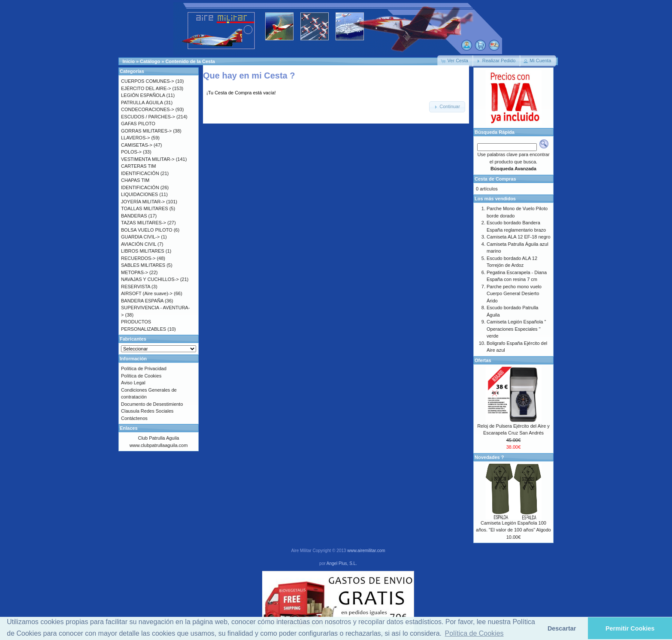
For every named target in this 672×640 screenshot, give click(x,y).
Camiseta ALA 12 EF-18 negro (519, 237)
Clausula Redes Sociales (147, 411)
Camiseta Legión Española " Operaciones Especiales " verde (516, 329)
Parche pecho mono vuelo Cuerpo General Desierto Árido (514, 294)
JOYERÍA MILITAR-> (143, 202)
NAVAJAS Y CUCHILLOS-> (150, 279)
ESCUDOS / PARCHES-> (148, 117)
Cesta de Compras (495, 179)
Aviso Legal (133, 383)
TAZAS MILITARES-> (144, 223)
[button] (455, 61)
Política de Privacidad (144, 368)
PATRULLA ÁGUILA (142, 103)
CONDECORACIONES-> (148, 109)
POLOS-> (131, 152)
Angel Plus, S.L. (342, 563)
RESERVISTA (136, 287)
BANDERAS (134, 216)
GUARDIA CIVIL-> (140, 237)
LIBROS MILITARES (143, 251)
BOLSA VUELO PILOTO (147, 230)
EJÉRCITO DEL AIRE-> (146, 88)
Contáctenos (134, 418)
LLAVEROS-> (135, 138)
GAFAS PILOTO (138, 124)
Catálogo (150, 61)
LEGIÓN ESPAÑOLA (143, 95)
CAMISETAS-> (137, 145)
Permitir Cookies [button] (630, 628)
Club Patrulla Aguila (158, 438)
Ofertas (483, 360)
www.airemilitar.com (366, 551)
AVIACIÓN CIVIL (139, 244)
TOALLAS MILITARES (145, 208)
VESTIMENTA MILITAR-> (148, 159)
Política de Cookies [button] (474, 633)
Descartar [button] (562, 628)
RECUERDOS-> (138, 258)
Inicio (129, 61)
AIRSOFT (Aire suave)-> (147, 293)
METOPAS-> (135, 272)
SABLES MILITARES (143, 265)
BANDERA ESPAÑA (142, 301)
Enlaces (129, 428)
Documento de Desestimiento (152, 404)
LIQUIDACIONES (139, 194)
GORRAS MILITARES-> (146, 131)
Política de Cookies (141, 376)
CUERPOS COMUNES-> (148, 81)
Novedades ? (489, 457)
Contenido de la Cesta (190, 61)
